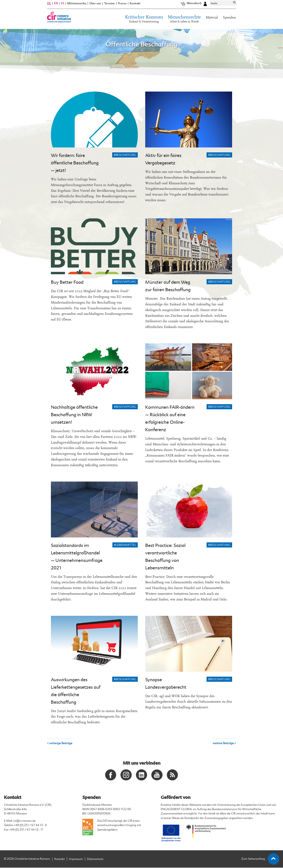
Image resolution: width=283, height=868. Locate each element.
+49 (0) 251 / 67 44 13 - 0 (30, 826)
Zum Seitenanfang (260, 859)
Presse (122, 6)
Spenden (229, 20)
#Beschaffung (125, 155)
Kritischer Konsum (144, 21)
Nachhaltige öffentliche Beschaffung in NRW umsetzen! (74, 415)
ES (62, 6)
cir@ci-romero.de (24, 821)
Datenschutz (95, 859)
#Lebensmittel (125, 545)
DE (49, 6)
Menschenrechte (184, 21)
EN (56, 6)
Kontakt (135, 6)
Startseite (52, 31)
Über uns (95, 6)
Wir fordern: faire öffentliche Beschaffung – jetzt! (75, 163)
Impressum (76, 859)
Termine (109, 6)
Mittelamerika (77, 6)
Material (212, 20)
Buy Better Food (67, 282)
